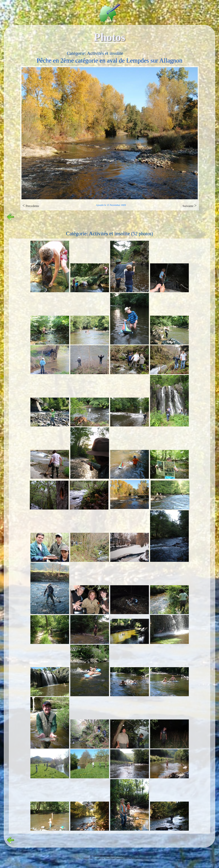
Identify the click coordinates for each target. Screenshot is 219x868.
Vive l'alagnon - (85, 858)
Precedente (31, 206)
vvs (91, 858)
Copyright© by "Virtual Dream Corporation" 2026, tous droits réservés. (118, 858)
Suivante (190, 206)
